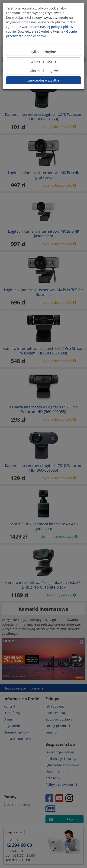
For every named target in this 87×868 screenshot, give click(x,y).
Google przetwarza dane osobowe (41, 34)
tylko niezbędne (44, 52)
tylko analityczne (43, 61)
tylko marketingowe (44, 71)
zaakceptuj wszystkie (43, 80)
